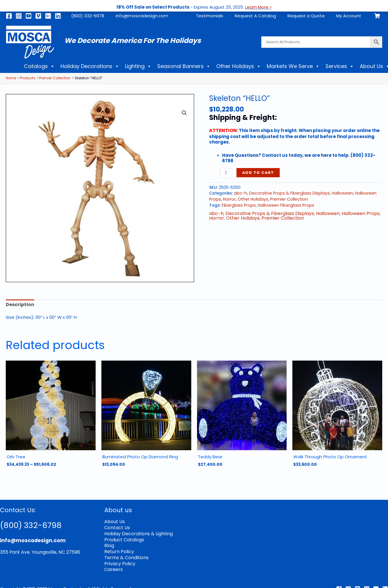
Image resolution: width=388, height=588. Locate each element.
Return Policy (118, 548)
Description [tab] (19, 305)
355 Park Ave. (14, 551)
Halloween (336, 193)
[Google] (48, 16)
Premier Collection (285, 198)
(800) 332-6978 (88, 16)
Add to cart (257, 172)
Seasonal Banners (184, 66)
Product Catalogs (123, 537)
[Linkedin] (58, 16)
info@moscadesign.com (142, 16)
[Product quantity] (226, 173)
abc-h (240, 193)
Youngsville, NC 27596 (53, 551)
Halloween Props (350, 212)
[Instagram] (19, 16)
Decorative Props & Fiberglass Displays (286, 193)
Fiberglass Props (238, 204)
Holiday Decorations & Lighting (137, 531)
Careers (113, 565)
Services (340, 66)
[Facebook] (9, 16)
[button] (185, 112)
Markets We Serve (293, 66)
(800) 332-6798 (35, 523)
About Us (114, 520)
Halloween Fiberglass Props (282, 204)
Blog (109, 543)
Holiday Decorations (90, 66)
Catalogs (39, 66)
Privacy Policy (118, 560)
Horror (228, 198)
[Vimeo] (38, 16)
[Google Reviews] (376, 584)
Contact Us (117, 526)
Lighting (138, 66)
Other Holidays (239, 66)
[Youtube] (29, 16)
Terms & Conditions (125, 554)
